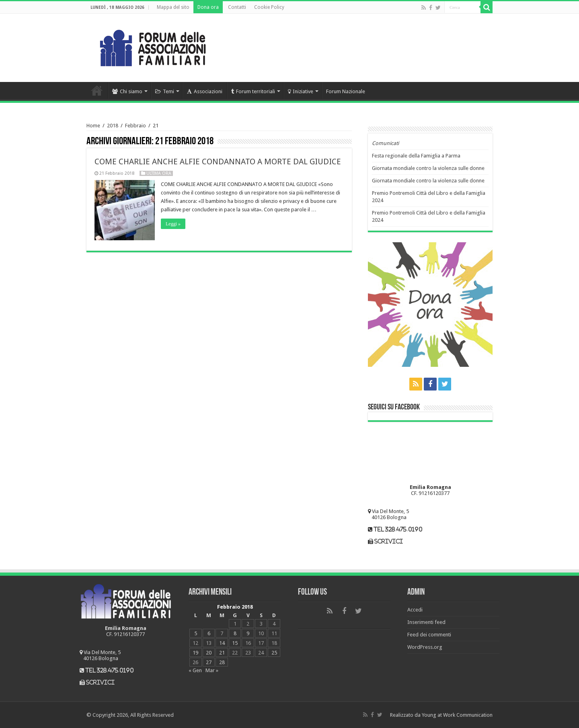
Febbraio (136, 126)
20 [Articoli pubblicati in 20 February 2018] (209, 653)
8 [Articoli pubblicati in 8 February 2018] (235, 633)
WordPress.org (425, 647)
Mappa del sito (173, 7)
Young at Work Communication (457, 715)
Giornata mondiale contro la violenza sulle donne (428, 168)
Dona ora (208, 7)
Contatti (237, 7)
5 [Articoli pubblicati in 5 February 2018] (196, 633)
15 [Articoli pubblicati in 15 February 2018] (235, 643)
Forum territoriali (253, 91)
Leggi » (173, 224)
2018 (113, 126)
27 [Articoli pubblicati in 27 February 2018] (209, 662)
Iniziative (301, 91)
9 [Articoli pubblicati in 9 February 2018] (248, 633)
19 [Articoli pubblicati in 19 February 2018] (195, 653)
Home (97, 90)
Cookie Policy (269, 7)
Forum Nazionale (346, 91)
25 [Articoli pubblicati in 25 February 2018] (274, 653)
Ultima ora (159, 173)
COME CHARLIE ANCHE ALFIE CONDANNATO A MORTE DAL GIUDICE (218, 162)
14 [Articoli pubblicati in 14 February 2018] (222, 643)
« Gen (195, 670)
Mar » (212, 670)
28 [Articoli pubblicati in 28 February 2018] (222, 662)
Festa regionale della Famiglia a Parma (416, 156)
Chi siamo (127, 91)
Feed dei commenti (429, 635)
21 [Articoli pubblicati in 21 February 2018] (222, 653)
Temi (165, 91)
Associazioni (205, 91)
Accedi (415, 610)
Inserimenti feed (426, 622)
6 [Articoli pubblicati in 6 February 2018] (209, 633)
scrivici (389, 541)
